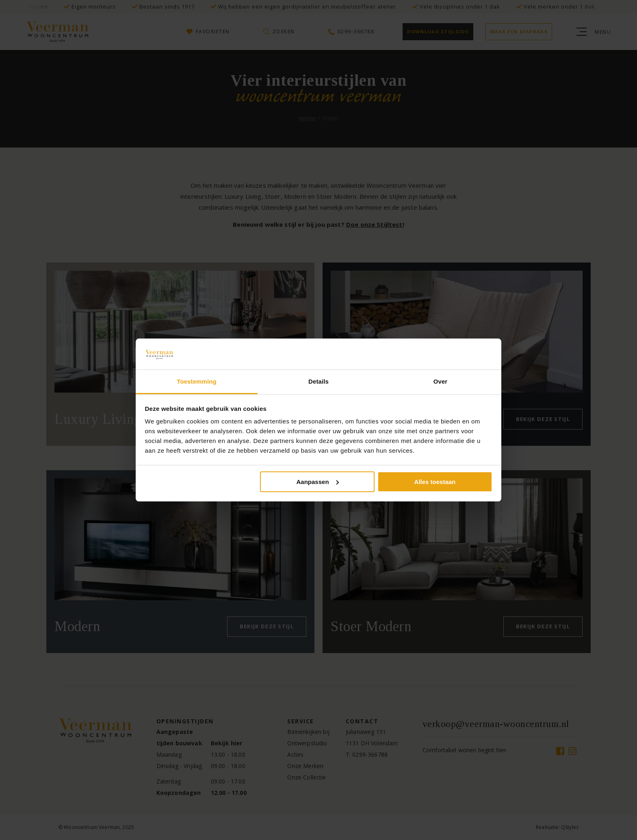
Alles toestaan (435, 482)
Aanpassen (318, 482)
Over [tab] (441, 381)
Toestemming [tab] (197, 381)
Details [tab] (318, 381)
